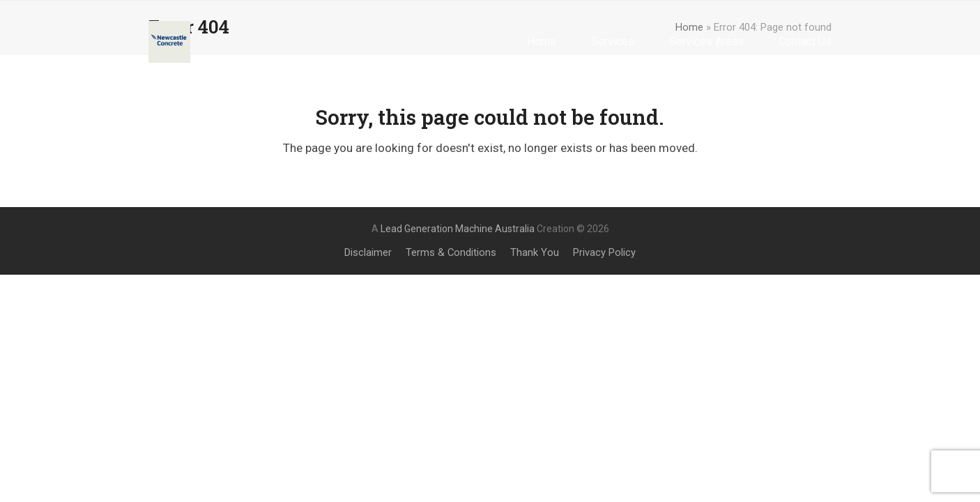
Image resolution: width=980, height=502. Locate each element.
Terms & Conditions (451, 252)
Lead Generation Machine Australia (458, 229)
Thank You (535, 252)
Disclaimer (368, 252)
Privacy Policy (604, 252)
